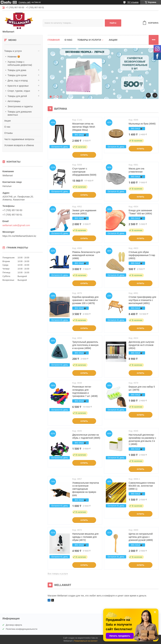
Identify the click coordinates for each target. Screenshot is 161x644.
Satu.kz (94, 638)
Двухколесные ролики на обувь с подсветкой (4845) (86, 436)
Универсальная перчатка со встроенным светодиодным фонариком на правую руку (86, 489)
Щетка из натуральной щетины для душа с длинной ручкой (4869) (141, 537)
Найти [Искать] (113, 23)
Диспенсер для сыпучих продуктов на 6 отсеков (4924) (141, 345)
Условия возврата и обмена (19, 145)
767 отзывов (133, 2)
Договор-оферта (14, 625)
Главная (54, 40)
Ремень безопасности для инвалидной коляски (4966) (86, 255)
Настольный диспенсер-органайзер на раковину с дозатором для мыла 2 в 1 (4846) (142, 439)
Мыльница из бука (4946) (142, 124)
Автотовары (14, 101)
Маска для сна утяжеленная (136, 170)
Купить (84, 155)
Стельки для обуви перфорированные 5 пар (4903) (142, 255)
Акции (7, 121)
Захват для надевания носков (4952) (84, 212)
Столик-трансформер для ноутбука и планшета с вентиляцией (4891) (142, 300)
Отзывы (8, 133)
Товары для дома (17, 70)
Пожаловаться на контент (86, 641)
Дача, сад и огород (18, 81)
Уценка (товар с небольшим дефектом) (20, 63)
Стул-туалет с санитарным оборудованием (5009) (84, 172)
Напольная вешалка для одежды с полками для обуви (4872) (85, 537)
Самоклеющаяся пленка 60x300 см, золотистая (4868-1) (142, 486)
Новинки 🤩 (14, 57)
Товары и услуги (13, 51)
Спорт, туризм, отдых (19, 91)
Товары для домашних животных (20, 113)
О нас (7, 127)
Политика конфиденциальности (22, 629)
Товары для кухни (17, 75)
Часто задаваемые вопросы (19, 139)
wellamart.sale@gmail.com (16, 225)
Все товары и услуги (58, 574)
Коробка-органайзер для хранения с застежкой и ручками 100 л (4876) (85, 300)
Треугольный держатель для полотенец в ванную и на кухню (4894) (85, 345)
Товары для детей (17, 96)
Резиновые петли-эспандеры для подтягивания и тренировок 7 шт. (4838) (85, 391)
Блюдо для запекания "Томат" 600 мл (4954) (140, 212)
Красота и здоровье (18, 86)
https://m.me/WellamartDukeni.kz (19, 236)
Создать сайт (25, 2)
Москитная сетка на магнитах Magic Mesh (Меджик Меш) (84, 127)
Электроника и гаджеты (20, 106)
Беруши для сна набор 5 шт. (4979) (142, 388)
